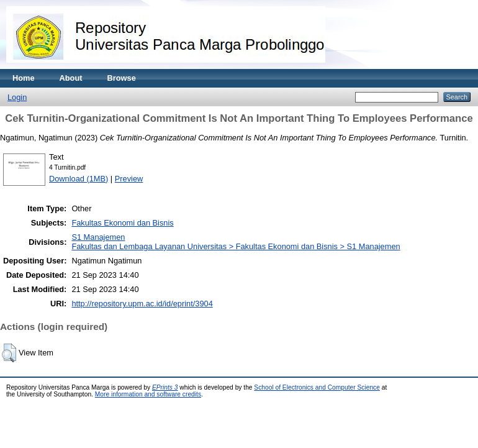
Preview (129, 179)
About (71, 78)
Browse (122, 78)
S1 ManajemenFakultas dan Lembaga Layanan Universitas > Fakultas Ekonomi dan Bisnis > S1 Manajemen (236, 242)
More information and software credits (148, 394)
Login (17, 97)
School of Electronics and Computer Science (317, 387)
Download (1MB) (79, 179)
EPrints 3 (165, 387)
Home (24, 78)
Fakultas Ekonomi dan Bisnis (122, 223)
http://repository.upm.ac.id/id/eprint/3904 (142, 304)
